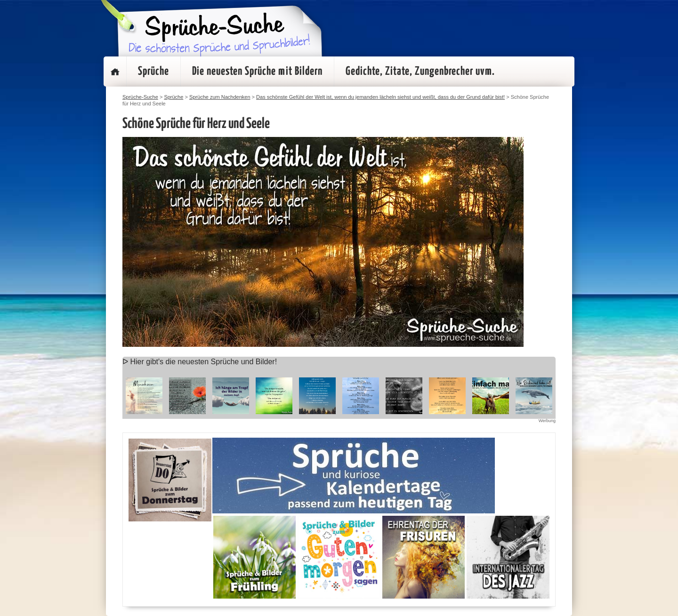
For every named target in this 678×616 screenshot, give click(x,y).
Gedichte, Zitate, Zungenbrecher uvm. (420, 72)
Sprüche (153, 72)
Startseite (115, 72)
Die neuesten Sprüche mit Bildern (257, 72)
